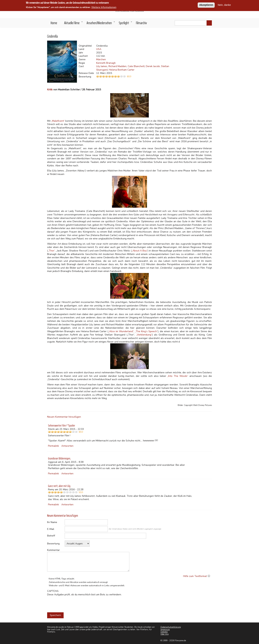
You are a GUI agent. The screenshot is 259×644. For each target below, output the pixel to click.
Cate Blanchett (136, 66)
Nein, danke (224, 5)
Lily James (102, 66)
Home (54, 23)
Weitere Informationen (104, 7)
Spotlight (126, 24)
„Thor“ (51, 251)
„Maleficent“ (58, 121)
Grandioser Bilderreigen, (59, 458)
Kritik (50, 90)
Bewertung (53, 544)
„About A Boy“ (140, 251)
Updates (164, 632)
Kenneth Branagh (106, 63)
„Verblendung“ (144, 335)
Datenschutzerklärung (171, 627)
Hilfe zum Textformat (195, 576)
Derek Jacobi (153, 66)
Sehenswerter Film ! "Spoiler (62, 425)
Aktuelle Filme (74, 24)
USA (99, 49)
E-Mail (51, 529)
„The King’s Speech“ (146, 331)
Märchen (101, 59)
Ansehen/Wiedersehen (101, 24)
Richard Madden (117, 66)
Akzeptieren (206, 5)
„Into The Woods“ (178, 376)
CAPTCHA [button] (53, 591)
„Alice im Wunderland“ (121, 331)
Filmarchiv (141, 23)
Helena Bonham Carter (122, 70)
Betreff (51, 536)
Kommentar (53, 550)
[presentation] (74, 603)
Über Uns (165, 634)
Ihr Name (52, 522)
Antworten (67, 446)
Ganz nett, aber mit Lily (59, 486)
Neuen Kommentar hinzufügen (64, 417)
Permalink (53, 446)
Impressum (165, 630)
